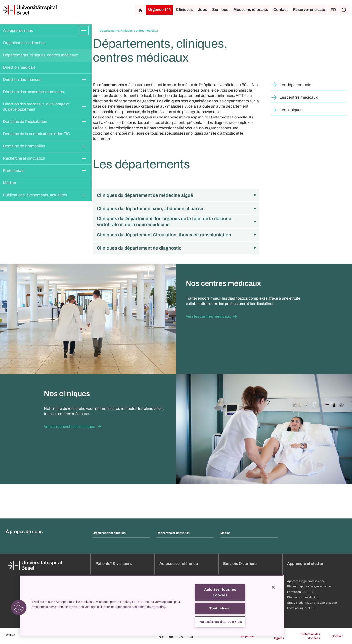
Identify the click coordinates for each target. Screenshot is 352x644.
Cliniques (184, 9)
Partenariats (14, 170)
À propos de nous (18, 30)
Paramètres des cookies (220, 622)
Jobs (203, 9)
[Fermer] (273, 587)
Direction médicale (19, 67)
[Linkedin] (191, 636)
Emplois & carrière (240, 564)
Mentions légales (278, 636)
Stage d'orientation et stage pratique (312, 603)
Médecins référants (251, 9)
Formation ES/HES (300, 592)
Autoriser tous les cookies (220, 592)
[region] (152, 606)
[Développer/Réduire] (84, 31)
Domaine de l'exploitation (25, 122)
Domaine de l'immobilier (24, 146)
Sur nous (220, 9)
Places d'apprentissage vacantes (309, 586)
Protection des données (310, 636)
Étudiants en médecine (303, 597)
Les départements (295, 85)
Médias (9, 183)
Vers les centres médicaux (208, 316)
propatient (248, 636)
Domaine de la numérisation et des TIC (37, 134)
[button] (19, 608)
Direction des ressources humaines (33, 92)
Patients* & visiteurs (114, 564)
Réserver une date (309, 9)
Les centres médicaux (299, 97)
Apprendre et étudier (305, 564)
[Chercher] (344, 10)
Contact (280, 9)
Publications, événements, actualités (35, 195)
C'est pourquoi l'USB (301, 608)
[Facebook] (161, 636)
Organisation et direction (24, 43)
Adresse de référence (179, 564)
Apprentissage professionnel (306, 581)
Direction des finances (22, 79)
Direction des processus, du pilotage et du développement (37, 107)
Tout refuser (220, 608)
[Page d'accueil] (30, 10)
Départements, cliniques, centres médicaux (40, 55)
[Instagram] (181, 636)
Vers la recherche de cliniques (70, 427)
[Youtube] (171, 636)
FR (333, 10)
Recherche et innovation (24, 158)
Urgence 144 (159, 9)
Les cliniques (291, 110)
